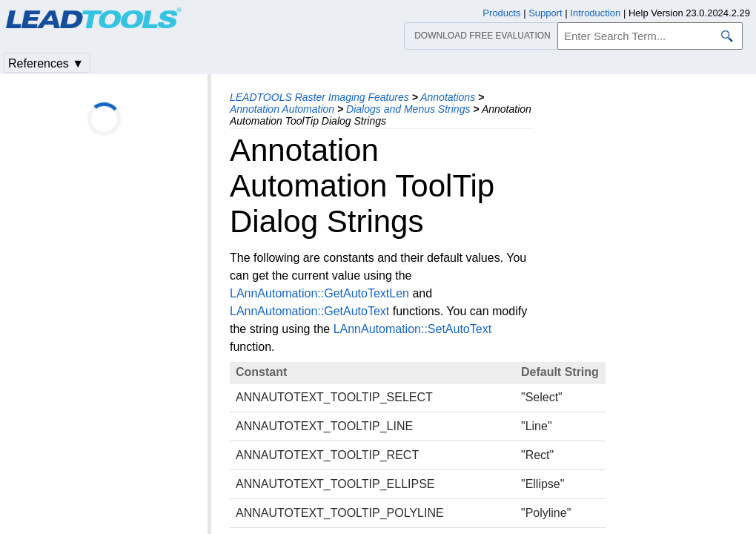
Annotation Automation (282, 109)
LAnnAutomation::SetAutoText (412, 329)
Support (546, 13)
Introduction (595, 13)
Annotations (448, 97)
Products (501, 13)
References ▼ (46, 63)
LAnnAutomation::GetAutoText (309, 311)
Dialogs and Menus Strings (408, 109)
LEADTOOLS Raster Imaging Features (319, 97)
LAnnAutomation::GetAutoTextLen (319, 293)
